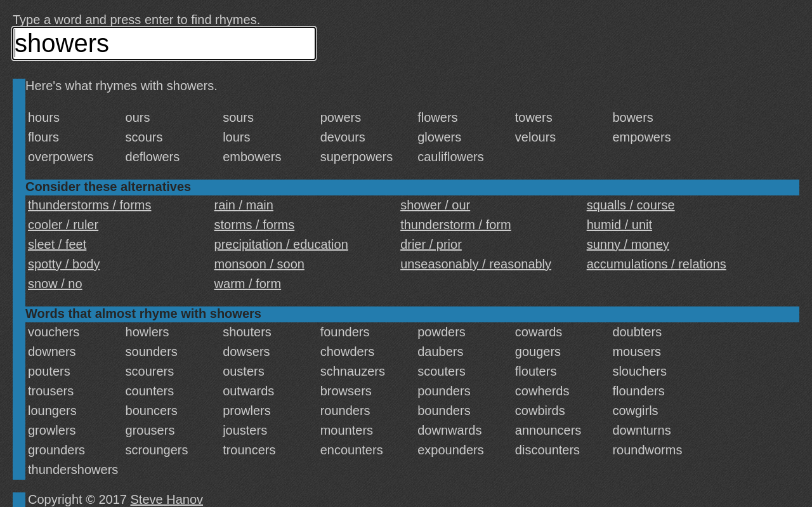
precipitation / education (281, 244)
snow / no (55, 284)
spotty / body (64, 264)
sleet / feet (57, 244)
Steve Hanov (167, 499)
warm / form (248, 284)
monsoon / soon (259, 264)
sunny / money (628, 244)
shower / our (435, 205)
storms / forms (255, 225)
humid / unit (619, 225)
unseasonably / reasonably (476, 264)
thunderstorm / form (456, 225)
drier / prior (431, 244)
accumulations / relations (657, 264)
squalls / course (631, 205)
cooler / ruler (63, 225)
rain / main (244, 205)
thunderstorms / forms (90, 205)
